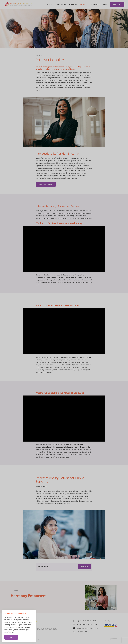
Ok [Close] (11, 637)
